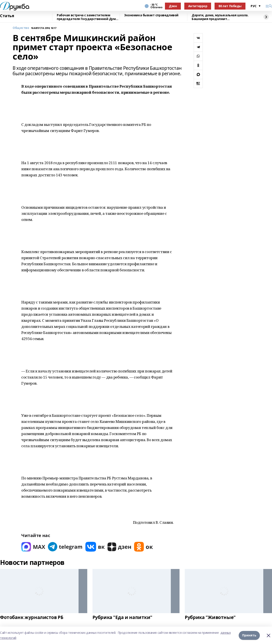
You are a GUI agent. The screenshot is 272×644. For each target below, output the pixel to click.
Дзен (173, 6)
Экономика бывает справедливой (151, 15)
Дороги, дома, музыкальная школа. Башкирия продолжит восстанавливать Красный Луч (220, 17)
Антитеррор (198, 6)
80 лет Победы (230, 6)
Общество (21, 28)
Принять (249, 635)
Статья (7, 16)
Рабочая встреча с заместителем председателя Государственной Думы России (87, 17)
